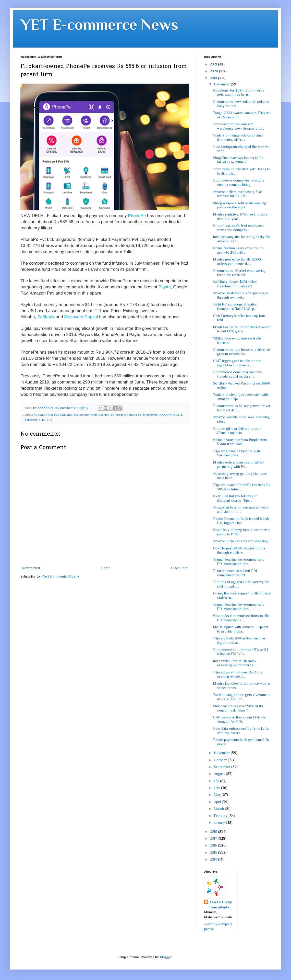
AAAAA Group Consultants (221, 905)
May (218, 795)
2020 (214, 71)
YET (49, 420)
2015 (214, 852)
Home (106, 568)
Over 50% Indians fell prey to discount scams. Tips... (235, 498)
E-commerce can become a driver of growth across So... (242, 352)
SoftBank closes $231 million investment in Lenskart (235, 284)
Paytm (165, 287)
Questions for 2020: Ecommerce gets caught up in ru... (239, 92)
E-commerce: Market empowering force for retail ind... (239, 273)
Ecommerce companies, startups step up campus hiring (239, 182)
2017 (214, 838)
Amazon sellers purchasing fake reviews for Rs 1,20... (238, 194)
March (219, 809)
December (222, 84)
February (221, 816)
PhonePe (137, 216)
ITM (42, 420)
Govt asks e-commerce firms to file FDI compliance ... (241, 618)
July (217, 781)
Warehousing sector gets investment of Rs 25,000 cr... (241, 697)
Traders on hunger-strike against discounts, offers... (238, 137)
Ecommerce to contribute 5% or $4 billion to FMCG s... (241, 652)
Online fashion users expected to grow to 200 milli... (238, 250)
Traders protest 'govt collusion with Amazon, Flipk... (241, 397)
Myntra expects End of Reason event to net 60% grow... (242, 329)
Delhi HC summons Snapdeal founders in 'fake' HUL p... (235, 306)
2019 (214, 78)
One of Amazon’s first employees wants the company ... (239, 228)
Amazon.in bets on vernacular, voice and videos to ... (241, 509)
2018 (214, 831)
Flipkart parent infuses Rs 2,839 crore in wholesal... (238, 674)
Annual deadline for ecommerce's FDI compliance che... (239, 562)
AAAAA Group (169, 415)
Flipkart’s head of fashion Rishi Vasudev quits (237, 453)
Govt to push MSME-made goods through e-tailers (239, 550)
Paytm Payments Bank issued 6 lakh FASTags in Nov (241, 521)
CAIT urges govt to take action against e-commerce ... (237, 363)
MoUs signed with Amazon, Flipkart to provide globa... (241, 629)
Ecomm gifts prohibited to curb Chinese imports (237, 431)
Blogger (166, 957)
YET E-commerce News (99, 24)
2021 (214, 64)
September (223, 767)
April (218, 802)
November (222, 753)
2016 (214, 845)
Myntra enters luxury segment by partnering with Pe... (239, 464)
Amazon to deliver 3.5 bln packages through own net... (241, 295)
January (220, 823)
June (217, 788)
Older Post (179, 568)
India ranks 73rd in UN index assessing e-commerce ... (235, 663)
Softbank (46, 317)
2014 (214, 859)
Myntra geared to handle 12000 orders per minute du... (237, 261)
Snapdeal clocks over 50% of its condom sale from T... (238, 708)
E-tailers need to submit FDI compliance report (235, 573)
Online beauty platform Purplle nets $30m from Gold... (240, 442)
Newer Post (31, 568)
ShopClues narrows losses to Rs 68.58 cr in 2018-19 (238, 160)
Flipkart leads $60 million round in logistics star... (239, 640)
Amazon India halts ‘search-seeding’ (241, 541)
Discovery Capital (81, 317)
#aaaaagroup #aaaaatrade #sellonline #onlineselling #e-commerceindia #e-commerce (96, 415)
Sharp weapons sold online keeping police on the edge (240, 205)
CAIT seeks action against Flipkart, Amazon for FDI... (240, 719)
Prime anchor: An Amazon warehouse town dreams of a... (239, 126)
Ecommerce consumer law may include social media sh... (238, 374)
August (220, 774)
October (221, 760)
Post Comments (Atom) (60, 576)
